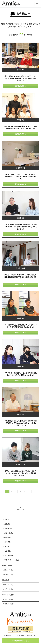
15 (29, 491)
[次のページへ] (34, 491)
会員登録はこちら (20, 641)
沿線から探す (8, 570)
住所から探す (8, 575)
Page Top (20, 508)
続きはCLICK (21, 86)
